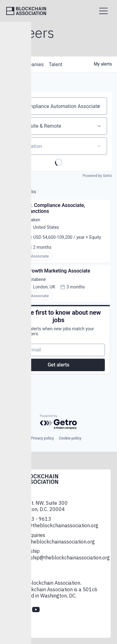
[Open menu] (103, 11)
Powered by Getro (97, 176)
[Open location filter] (99, 146)
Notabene (36, 279)
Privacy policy (42, 438)
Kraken (34, 220)
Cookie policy (70, 438)
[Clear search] (99, 106)
